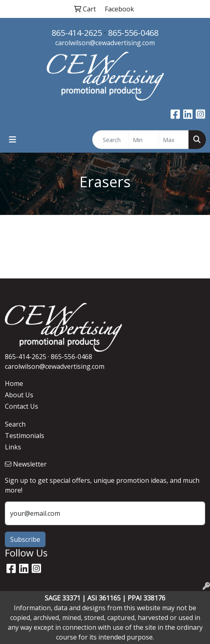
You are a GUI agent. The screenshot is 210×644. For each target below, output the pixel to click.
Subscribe (25, 539)
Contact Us (22, 406)
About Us (19, 395)
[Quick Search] (110, 140)
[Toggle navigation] (13, 140)
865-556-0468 (133, 33)
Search (15, 424)
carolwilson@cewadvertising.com (105, 43)
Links (13, 447)
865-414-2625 (77, 33)
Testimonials (25, 436)
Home (14, 383)
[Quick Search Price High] (174, 140)
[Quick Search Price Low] (144, 140)
